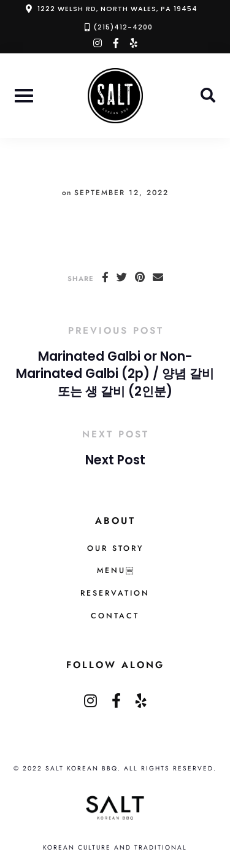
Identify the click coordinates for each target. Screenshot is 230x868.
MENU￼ (115, 570)
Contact (115, 616)
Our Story (115, 548)
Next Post (115, 460)
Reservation (115, 593)
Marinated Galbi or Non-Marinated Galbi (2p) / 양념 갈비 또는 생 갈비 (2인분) (115, 374)
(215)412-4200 (123, 27)
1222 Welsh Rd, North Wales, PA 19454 (117, 9)
